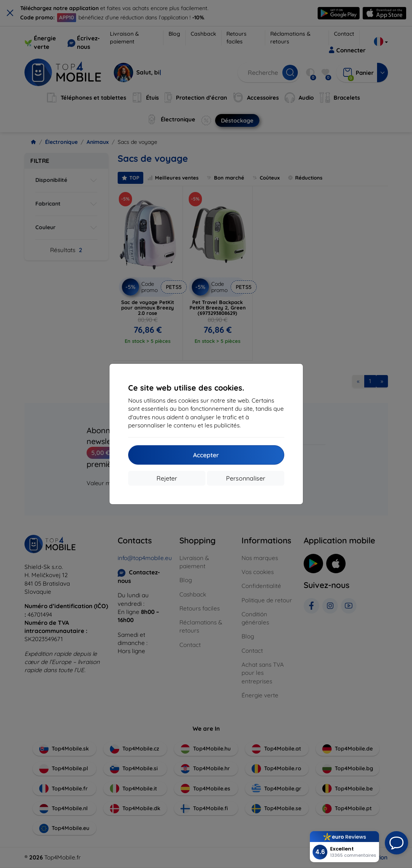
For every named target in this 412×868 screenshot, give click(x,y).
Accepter (206, 455)
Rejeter (167, 478)
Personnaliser (246, 478)
